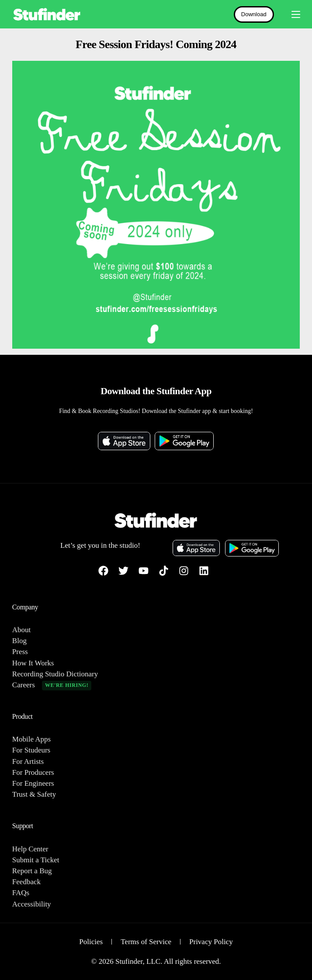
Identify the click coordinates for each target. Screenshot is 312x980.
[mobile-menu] (291, 14)
